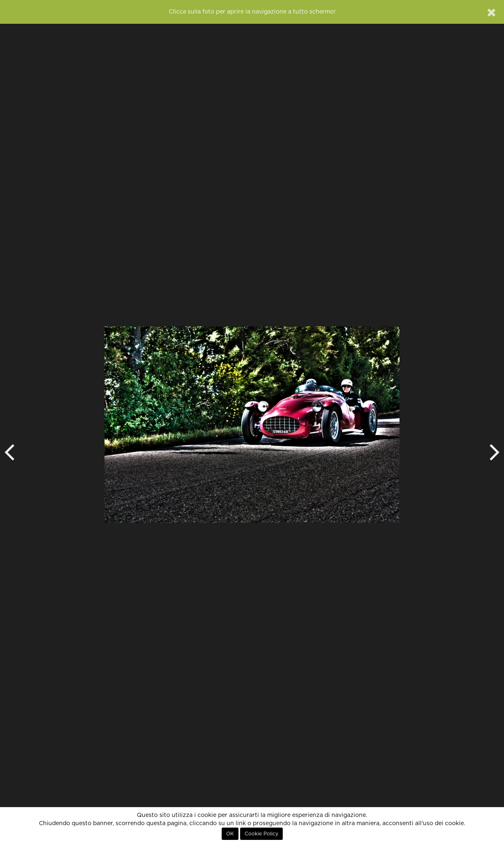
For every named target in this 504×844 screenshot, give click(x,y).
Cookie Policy (261, 834)
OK (230, 834)
